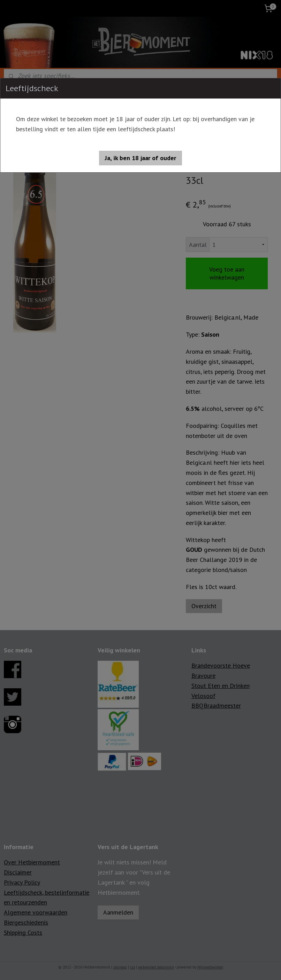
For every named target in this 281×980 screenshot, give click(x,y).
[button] (140, 158)
